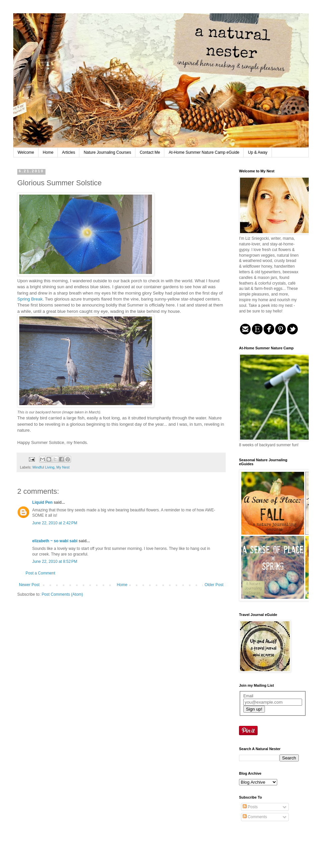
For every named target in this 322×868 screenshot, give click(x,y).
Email (248, 696)
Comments (255, 817)
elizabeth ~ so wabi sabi (55, 541)
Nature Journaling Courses (107, 152)
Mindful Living (43, 467)
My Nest (63, 467)
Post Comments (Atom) (62, 594)
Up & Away (258, 152)
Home (48, 152)
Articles (69, 152)
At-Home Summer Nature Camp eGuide (204, 152)
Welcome (26, 152)
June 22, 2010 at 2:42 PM (55, 523)
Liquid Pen (42, 502)
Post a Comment (40, 573)
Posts (250, 807)
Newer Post (29, 585)
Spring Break (30, 299)
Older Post (214, 585)
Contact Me (150, 152)
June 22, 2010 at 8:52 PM (55, 562)
